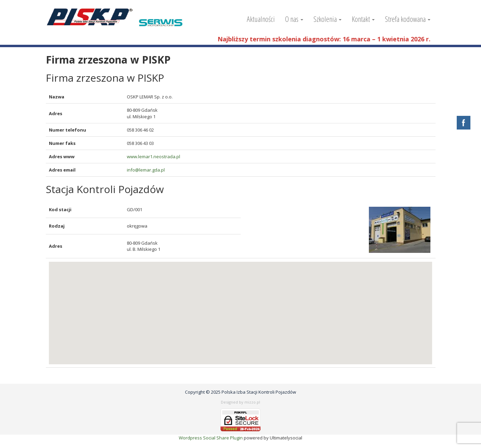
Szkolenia (328, 19)
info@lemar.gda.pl (146, 170)
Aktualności (261, 19)
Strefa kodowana (408, 19)
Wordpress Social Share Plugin (211, 438)
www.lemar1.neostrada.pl (153, 157)
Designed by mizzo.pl (240, 402)
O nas (294, 19)
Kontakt (363, 19)
